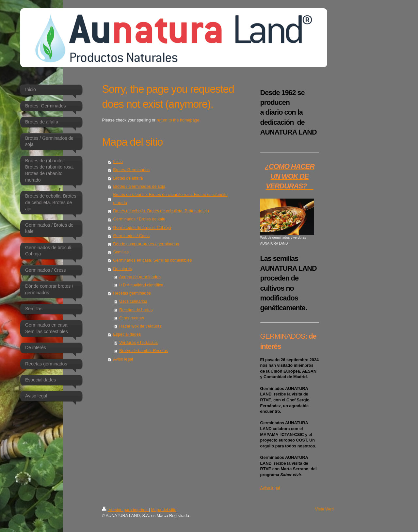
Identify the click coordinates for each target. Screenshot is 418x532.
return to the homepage (178, 120)
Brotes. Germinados (131, 170)
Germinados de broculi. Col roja (142, 228)
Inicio (118, 162)
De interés (122, 269)
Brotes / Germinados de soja (139, 186)
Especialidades (127, 334)
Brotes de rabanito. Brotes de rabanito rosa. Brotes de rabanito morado (170, 199)
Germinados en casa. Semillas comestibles (152, 260)
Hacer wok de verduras (140, 326)
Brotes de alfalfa (128, 178)
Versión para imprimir (125, 510)
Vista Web (324, 509)
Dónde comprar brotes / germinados (146, 244)
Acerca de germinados (140, 277)
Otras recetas (132, 318)
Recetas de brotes (136, 310)
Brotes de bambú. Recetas (144, 351)
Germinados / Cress (131, 236)
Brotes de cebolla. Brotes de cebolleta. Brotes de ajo (161, 211)
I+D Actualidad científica (141, 285)
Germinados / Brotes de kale (139, 219)
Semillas (121, 252)
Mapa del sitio (164, 510)
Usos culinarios (133, 301)
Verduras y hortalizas (138, 343)
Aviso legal (123, 359)
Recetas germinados (132, 293)
